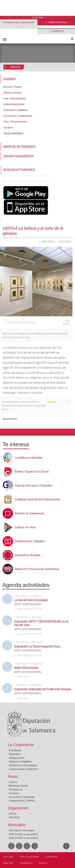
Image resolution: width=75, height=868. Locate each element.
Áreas (13, 776)
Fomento (14, 793)
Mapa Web (8, 863)
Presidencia (16, 789)
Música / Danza (12, 92)
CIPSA (13, 814)
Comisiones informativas (23, 765)
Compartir (4, 432)
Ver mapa (66, 322)
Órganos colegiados (20, 761)
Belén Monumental (26, 668)
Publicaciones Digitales (30, 541)
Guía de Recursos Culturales (33, 486)
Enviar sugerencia (18, 156)
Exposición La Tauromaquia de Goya (37, 646)
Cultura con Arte (25, 527)
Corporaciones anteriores (23, 769)
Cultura (13, 782)
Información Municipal (21, 830)
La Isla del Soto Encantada (31, 600)
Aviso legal (8, 857)
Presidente (15, 750)
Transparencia (26, 863)
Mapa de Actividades (19, 147)
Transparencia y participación (19, 22)
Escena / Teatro (12, 87)
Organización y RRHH (22, 801)
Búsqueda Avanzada (67, 179)
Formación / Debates (15, 110)
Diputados (15, 754)
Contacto (43, 863)
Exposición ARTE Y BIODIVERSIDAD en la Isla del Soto (41, 623)
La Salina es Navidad (28, 458)
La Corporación (21, 745)
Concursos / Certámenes (18, 116)
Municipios (17, 825)
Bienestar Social (18, 786)
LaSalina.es (57, 31)
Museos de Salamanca (29, 513)
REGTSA (14, 817)
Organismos (18, 808)
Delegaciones (17, 758)
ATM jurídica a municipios (24, 838)
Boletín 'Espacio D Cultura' (32, 472)
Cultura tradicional (14, 104)
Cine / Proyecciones (15, 122)
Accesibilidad (51, 857)
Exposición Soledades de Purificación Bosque (43, 689)
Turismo (8, 127)
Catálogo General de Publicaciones (37, 500)
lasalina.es (15, 67)
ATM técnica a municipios (24, 834)
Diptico (52, 402)
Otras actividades (13, 133)
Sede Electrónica (57, 22)
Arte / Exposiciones (15, 98)
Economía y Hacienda (22, 797)
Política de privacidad (29, 857)
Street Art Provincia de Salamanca (37, 569)
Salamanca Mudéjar (28, 555)
